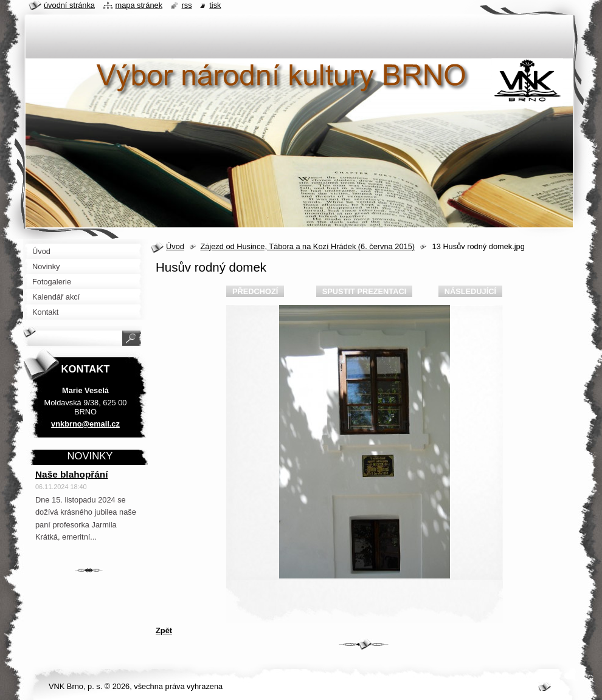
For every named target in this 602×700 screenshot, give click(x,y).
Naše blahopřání (72, 474)
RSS (187, 5)
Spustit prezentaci (364, 291)
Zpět (164, 630)
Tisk (215, 5)
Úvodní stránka (69, 5)
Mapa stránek (139, 5)
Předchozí (255, 291)
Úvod (175, 246)
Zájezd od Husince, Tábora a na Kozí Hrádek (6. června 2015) (307, 246)
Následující (470, 291)
